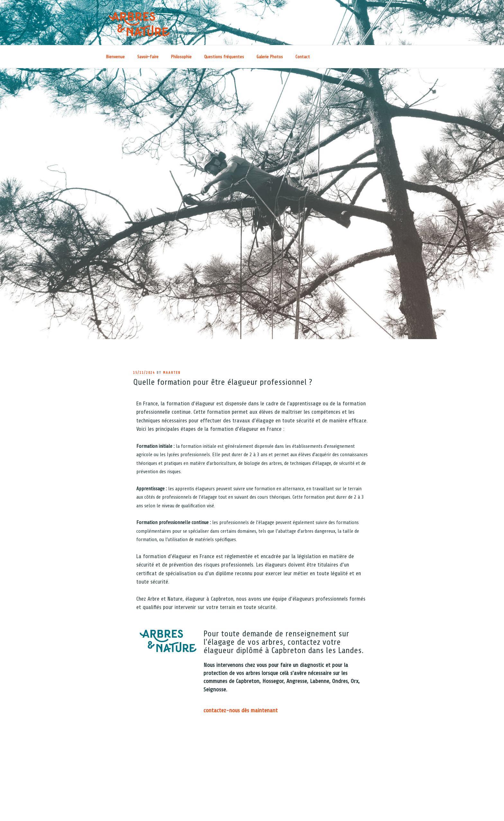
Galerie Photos (270, 57)
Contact (303, 57)
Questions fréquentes (224, 57)
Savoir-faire (148, 57)
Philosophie (181, 57)
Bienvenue (115, 57)
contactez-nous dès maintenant (241, 710)
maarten (172, 373)
